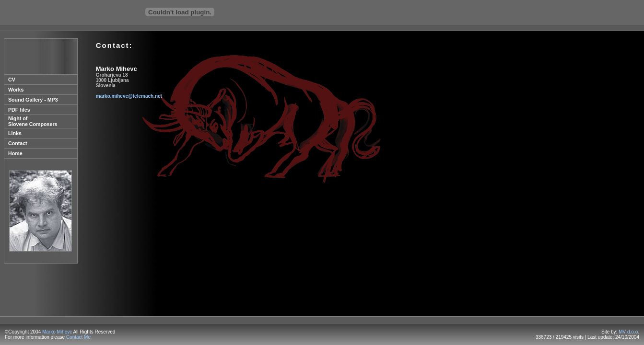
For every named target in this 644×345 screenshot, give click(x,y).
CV (12, 80)
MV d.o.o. (629, 332)
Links (15, 133)
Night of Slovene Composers (33, 121)
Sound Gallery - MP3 (33, 100)
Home (15, 153)
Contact (18, 143)
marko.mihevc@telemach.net (129, 96)
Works (16, 90)
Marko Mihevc (57, 332)
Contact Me (78, 337)
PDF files (19, 110)
